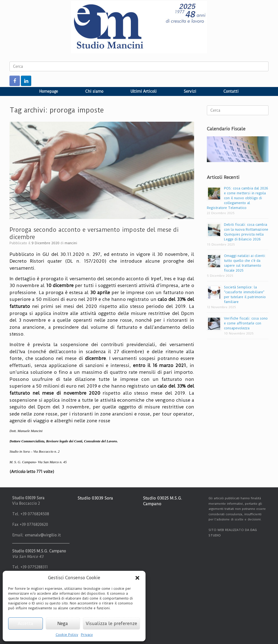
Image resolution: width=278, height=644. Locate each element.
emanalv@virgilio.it (43, 535)
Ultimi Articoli (144, 91)
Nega (63, 624)
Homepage (49, 91)
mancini (71, 243)
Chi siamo (94, 91)
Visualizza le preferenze (111, 624)
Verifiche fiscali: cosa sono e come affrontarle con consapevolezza (246, 323)
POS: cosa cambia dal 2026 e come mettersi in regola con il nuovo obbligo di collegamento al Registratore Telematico (237, 198)
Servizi (190, 91)
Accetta (25, 624)
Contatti (231, 91)
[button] (137, 578)
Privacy (87, 635)
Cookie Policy (67, 635)
